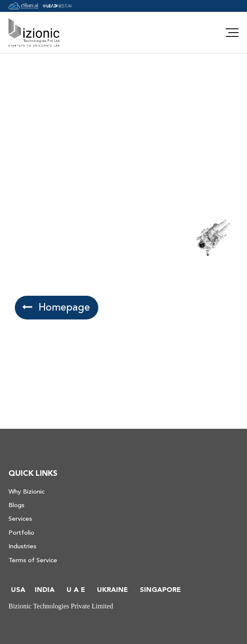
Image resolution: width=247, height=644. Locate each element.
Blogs (17, 505)
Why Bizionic (26, 492)
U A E (76, 590)
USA (18, 590)
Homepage (57, 307)
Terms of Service (33, 560)
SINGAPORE (160, 590)
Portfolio (21, 533)
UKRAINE (112, 590)
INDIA (45, 590)
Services (20, 519)
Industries (22, 546)
